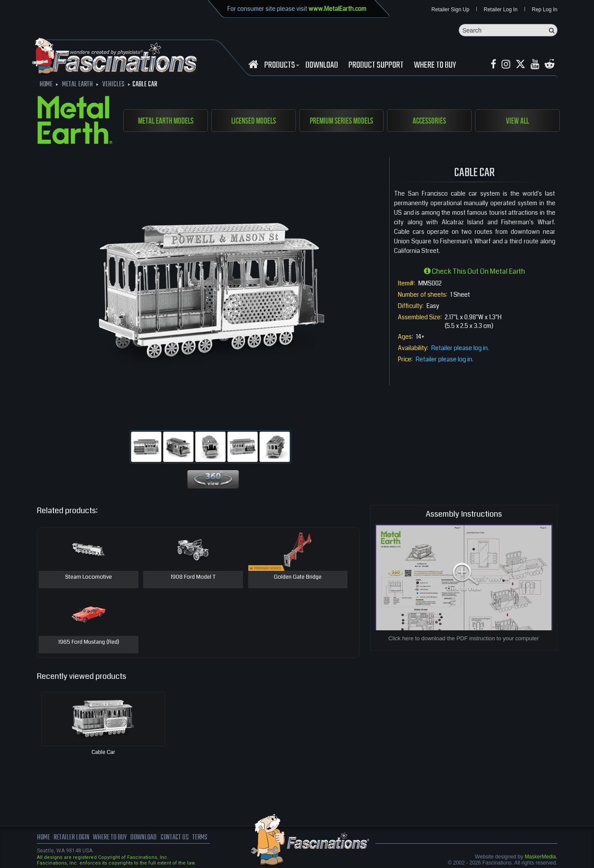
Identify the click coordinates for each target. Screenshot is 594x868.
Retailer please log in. (460, 348)
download (322, 66)
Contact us (175, 838)
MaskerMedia (540, 857)
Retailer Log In (501, 10)
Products (281, 66)
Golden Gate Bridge (298, 577)
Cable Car (103, 752)
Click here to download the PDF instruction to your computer (464, 638)
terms (200, 838)
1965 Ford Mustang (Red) (89, 642)
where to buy (110, 838)
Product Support (376, 66)
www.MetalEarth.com (337, 9)
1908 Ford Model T (193, 577)
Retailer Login (71, 838)
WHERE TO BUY (435, 66)
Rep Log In (545, 10)
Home (43, 838)
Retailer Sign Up (450, 10)
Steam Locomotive (89, 577)
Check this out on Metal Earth (474, 271)
